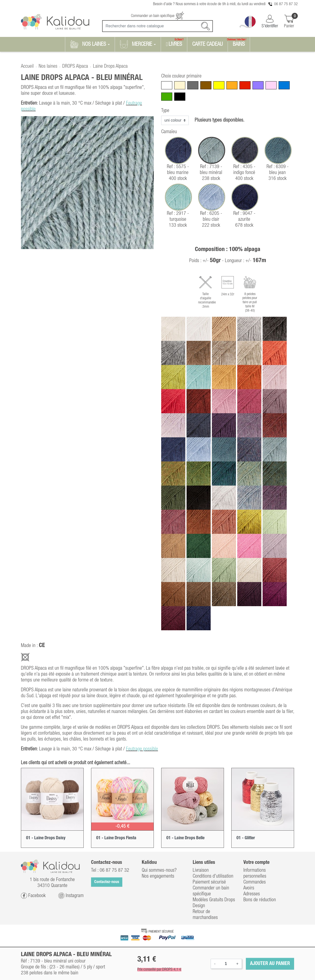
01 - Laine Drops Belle (185, 838)
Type (165, 111)
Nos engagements (158, 876)
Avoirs (249, 888)
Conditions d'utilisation (213, 876)
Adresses (252, 894)
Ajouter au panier (270, 964)
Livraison (201, 870)
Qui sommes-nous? (159, 870)
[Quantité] (226, 964)
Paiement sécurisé (209, 882)
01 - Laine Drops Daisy (46, 838)
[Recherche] (157, 26)
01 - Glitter (246, 838)
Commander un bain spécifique (157, 16)
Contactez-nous (107, 882)
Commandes (255, 882)
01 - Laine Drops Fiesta (116, 838)
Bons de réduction (260, 900)
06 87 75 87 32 (286, 4)
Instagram (71, 896)
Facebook (33, 896)
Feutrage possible (142, 749)
